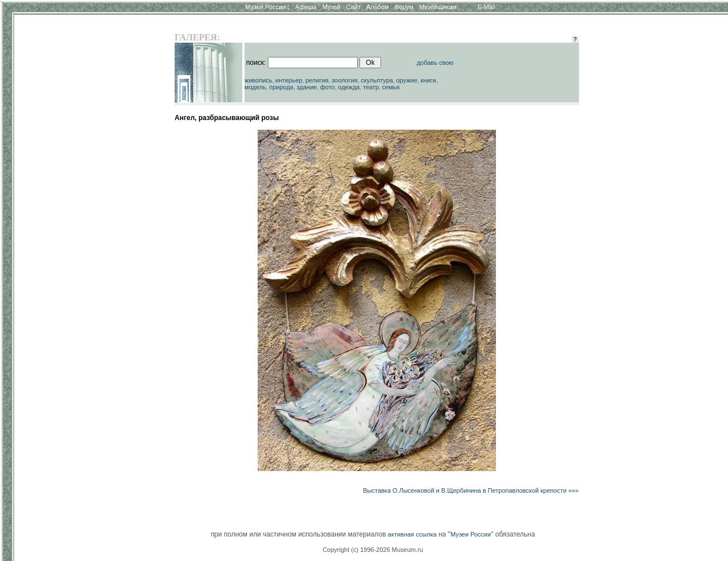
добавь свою (435, 63)
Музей (332, 7)
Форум (404, 7)
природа (281, 87)
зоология (345, 80)
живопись (258, 80)
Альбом (377, 7)
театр (371, 87)
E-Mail (487, 7)
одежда (349, 87)
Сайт (353, 7)
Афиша (306, 7)
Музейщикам (438, 7)
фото (328, 87)
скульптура (377, 80)
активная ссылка (412, 534)
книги (428, 80)
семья (391, 87)
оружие (407, 80)
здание (307, 87)
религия (317, 80)
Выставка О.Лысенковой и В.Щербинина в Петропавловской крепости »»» (471, 490)
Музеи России (267, 7)
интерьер (289, 80)
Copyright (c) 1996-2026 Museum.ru (373, 550)
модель (255, 87)
